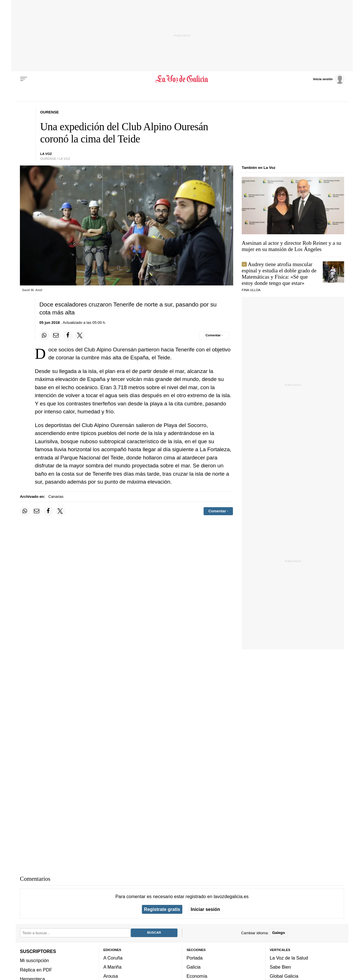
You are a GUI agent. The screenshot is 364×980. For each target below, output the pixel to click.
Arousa (111, 976)
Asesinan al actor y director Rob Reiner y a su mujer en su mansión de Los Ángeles (291, 246)
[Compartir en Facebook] (68, 335)
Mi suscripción (34, 960)
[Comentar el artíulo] (214, 335)
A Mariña (113, 967)
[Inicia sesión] (329, 79)
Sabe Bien (281, 967)
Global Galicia (284, 976)
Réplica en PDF (36, 969)
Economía (197, 976)
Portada (195, 958)
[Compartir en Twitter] (80, 335)
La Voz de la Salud (289, 958)
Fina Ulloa (251, 290)
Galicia (194, 967)
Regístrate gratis (162, 909)
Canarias (56, 497)
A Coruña (113, 958)
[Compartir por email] (56, 335)
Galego (279, 933)
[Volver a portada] (182, 79)
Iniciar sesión (205, 909)
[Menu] (24, 79)
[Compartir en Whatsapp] (44, 335)
